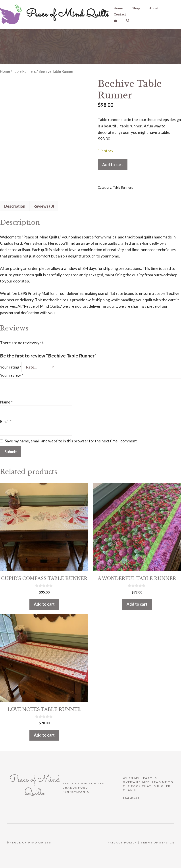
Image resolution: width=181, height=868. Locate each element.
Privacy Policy (122, 840)
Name (6, 399)
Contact (120, 14)
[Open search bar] (128, 20)
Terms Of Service (158, 840)
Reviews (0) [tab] (44, 203)
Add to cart (113, 165)
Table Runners (24, 71)
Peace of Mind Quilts (67, 14)
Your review (12, 372)
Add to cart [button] (44, 601)
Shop (136, 8)
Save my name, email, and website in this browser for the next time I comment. (71, 438)
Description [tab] (15, 203)
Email (6, 419)
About (154, 8)
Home (118, 8)
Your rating (11, 364)
